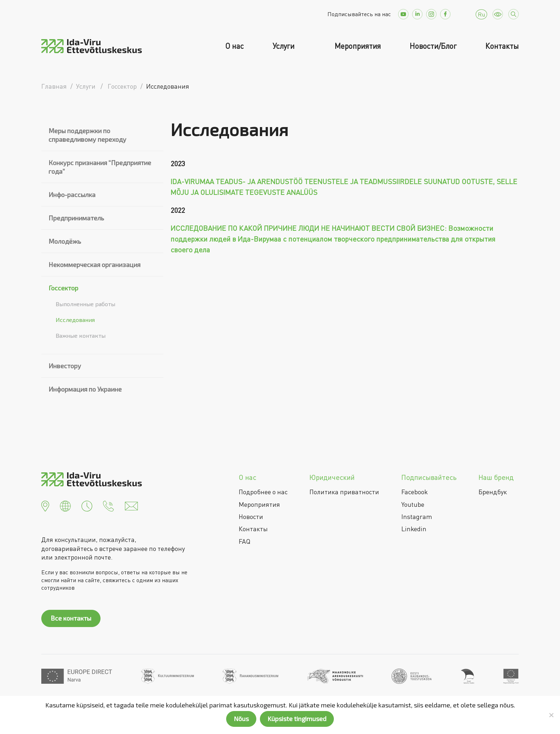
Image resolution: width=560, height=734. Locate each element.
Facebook (415, 492)
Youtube (413, 504)
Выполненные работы (85, 304)
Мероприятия (358, 46)
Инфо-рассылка (72, 195)
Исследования (75, 320)
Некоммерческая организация (94, 265)
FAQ (244, 541)
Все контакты (71, 618)
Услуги (284, 46)
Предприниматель (76, 218)
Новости (251, 516)
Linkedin (414, 529)
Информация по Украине (85, 389)
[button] (45, 505)
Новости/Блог (433, 46)
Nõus (241, 719)
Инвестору (65, 366)
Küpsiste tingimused (297, 719)
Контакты (502, 46)
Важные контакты (81, 335)
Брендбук (493, 492)
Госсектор (63, 288)
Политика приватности (344, 492)
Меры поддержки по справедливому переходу (87, 135)
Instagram (417, 516)
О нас (234, 46)
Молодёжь (65, 241)
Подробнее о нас (263, 492)
